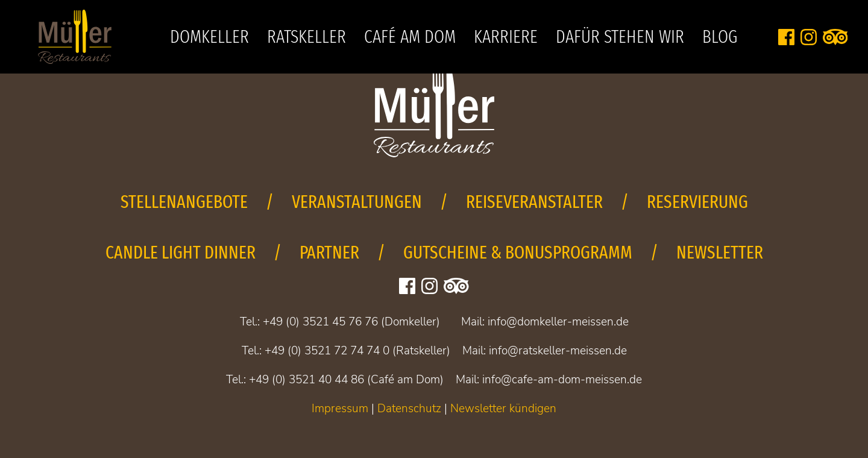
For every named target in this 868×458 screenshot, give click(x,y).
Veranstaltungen (357, 202)
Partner (329, 253)
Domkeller (209, 37)
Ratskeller (307, 37)
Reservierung (697, 202)
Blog (720, 37)
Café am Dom (410, 37)
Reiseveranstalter (534, 202)
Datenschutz (409, 409)
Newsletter (720, 253)
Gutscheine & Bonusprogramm (518, 253)
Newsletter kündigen (503, 409)
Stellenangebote (184, 202)
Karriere (506, 37)
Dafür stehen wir (620, 37)
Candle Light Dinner (181, 253)
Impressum (340, 409)
